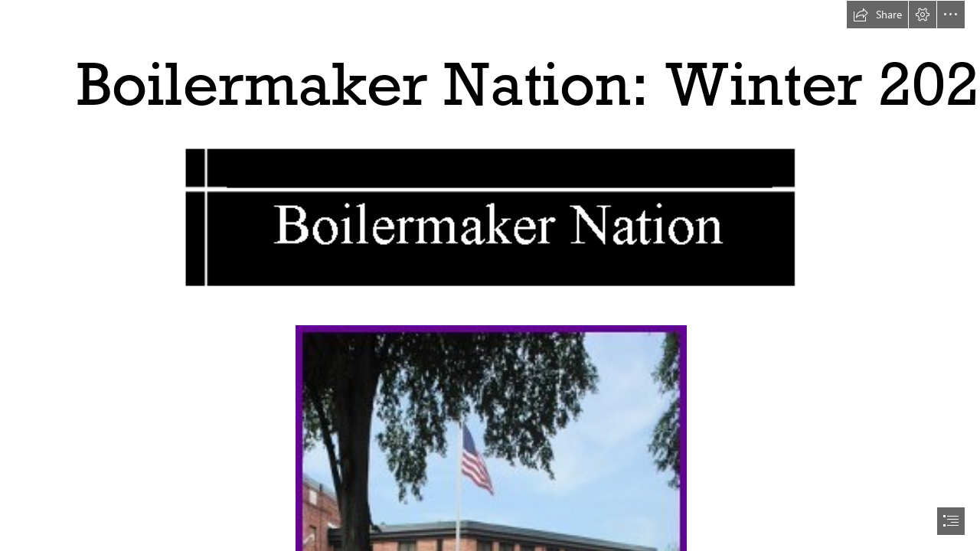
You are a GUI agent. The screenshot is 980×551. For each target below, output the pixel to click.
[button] (877, 15)
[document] (490, 275)
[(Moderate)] (490, 217)
